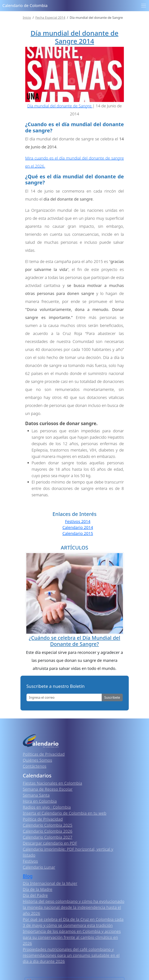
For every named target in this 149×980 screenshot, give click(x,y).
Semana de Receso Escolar (48, 789)
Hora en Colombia (40, 801)
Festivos (30, 861)
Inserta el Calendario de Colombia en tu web (65, 813)
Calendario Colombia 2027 (48, 837)
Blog (28, 876)
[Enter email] (64, 697)
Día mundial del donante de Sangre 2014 (75, 37)
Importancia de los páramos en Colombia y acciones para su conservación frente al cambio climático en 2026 (72, 937)
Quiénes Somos (38, 760)
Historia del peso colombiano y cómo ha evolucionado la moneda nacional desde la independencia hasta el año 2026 (74, 907)
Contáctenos (35, 766)
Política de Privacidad (43, 819)
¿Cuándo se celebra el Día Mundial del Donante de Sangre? (75, 641)
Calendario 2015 (78, 533)
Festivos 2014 (78, 521)
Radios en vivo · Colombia (47, 807)
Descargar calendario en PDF (50, 843)
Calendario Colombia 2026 (48, 831)
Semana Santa (36, 795)
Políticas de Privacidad (44, 754)
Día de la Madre (38, 889)
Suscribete (112, 697)
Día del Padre (35, 895)
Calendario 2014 (78, 527)
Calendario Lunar (39, 867)
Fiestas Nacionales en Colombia (53, 783)
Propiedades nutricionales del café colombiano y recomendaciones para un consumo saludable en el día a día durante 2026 (71, 955)
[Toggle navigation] (144, 6)
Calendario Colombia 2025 (48, 825)
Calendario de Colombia (25, 5)
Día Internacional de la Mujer (50, 883)
